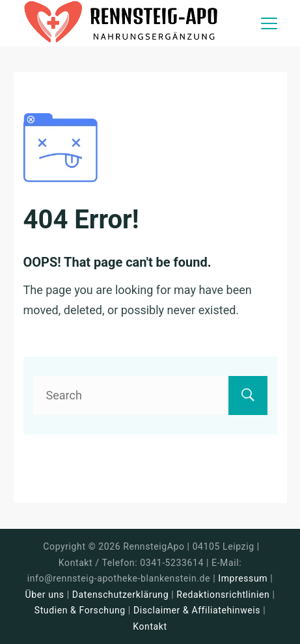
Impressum (244, 578)
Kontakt (150, 626)
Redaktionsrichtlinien (223, 595)
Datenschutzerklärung (120, 595)
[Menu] (269, 23)
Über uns (45, 595)
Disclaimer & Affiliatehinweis (197, 610)
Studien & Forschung (80, 610)
